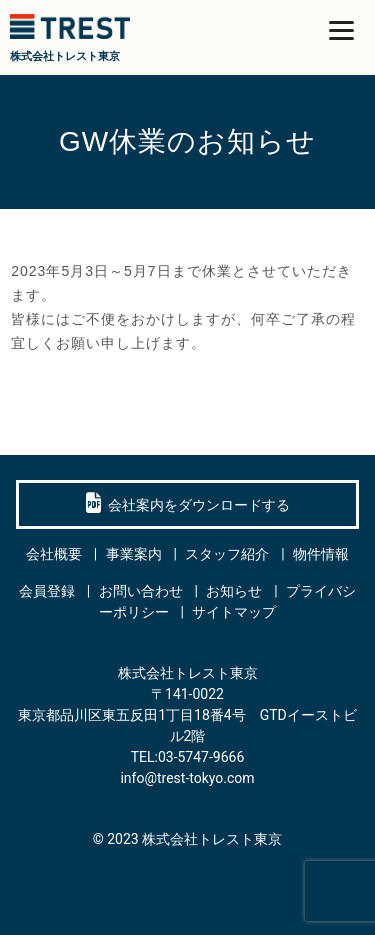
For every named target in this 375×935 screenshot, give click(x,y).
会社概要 (54, 554)
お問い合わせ (141, 591)
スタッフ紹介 (227, 554)
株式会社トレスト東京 (212, 839)
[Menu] (341, 30)
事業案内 (134, 554)
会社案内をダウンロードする (188, 503)
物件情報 (321, 554)
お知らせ (234, 591)
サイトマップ (234, 612)
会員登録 (47, 591)
